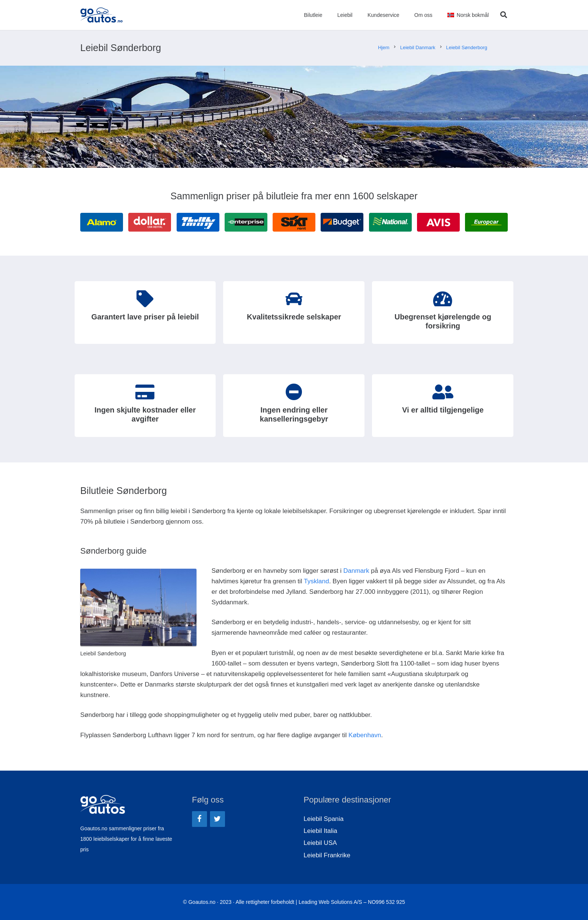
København (365, 735)
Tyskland (316, 581)
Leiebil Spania (324, 819)
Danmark (356, 571)
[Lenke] (102, 15)
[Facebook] (199, 819)
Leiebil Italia (321, 831)
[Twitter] (217, 819)
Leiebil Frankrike (327, 855)
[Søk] (504, 15)
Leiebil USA (320, 843)
